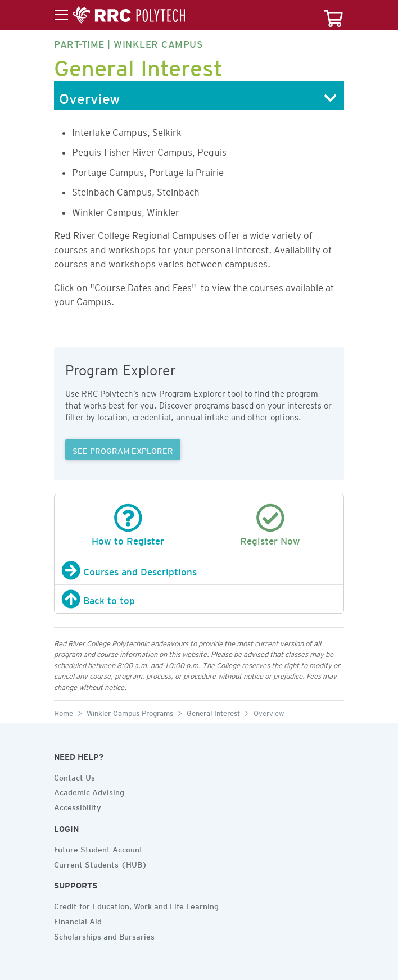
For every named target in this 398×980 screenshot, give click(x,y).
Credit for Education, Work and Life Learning (136, 905)
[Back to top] (199, 599)
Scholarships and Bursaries (104, 935)
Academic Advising (89, 791)
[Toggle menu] (120, 15)
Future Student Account (98, 848)
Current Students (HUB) (101, 863)
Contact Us (74, 776)
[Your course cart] (333, 15)
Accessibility (78, 806)
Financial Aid (78, 920)
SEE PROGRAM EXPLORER (123, 450)
